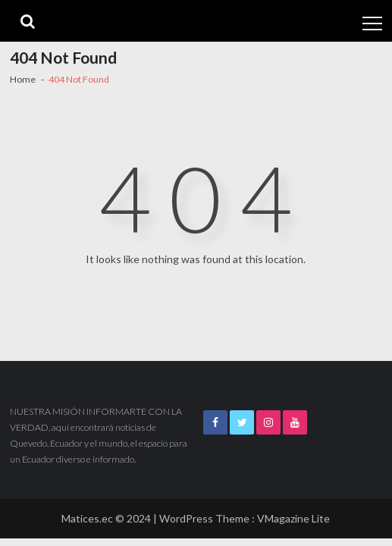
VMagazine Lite (293, 518)
